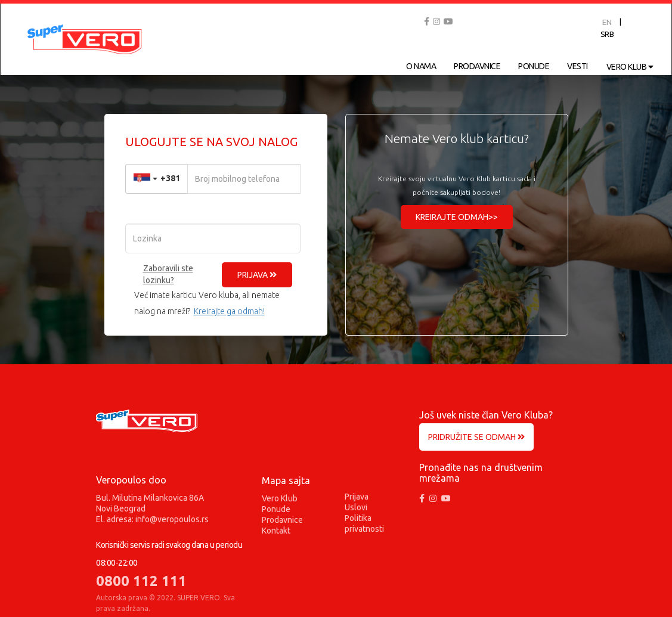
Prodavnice (282, 520)
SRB (607, 34)
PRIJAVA (257, 275)
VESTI (577, 66)
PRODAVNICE (477, 66)
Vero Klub (280, 498)
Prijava (357, 497)
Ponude (276, 509)
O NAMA (421, 66)
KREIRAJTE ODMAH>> (457, 217)
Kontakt (276, 531)
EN (607, 22)
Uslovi (356, 507)
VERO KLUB (630, 67)
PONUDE (534, 66)
